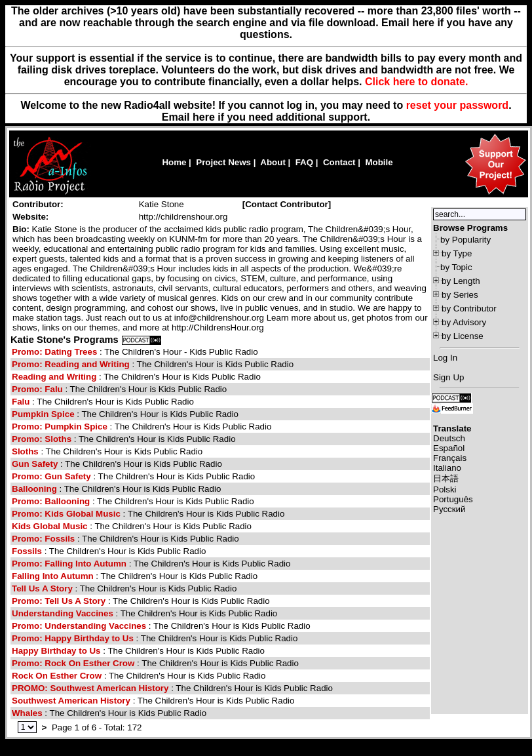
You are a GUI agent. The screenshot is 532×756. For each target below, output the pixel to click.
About (273, 162)
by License (463, 336)
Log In (445, 358)
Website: (30, 217)
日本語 (446, 478)
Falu (21, 402)
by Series (460, 295)
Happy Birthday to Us (56, 651)
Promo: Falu (37, 389)
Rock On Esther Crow (57, 676)
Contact (339, 162)
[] (287, 204)
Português (453, 499)
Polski (445, 489)
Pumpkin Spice (43, 414)
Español (449, 448)
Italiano (447, 468)
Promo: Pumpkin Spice (60, 427)
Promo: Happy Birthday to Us (73, 638)
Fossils (27, 551)
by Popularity (465, 240)
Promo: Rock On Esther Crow (73, 663)
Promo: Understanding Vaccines (80, 626)
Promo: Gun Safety (51, 476)
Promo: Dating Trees (56, 352)
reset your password (458, 105)
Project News (223, 162)
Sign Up (448, 377)
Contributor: (38, 204)
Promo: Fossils (43, 539)
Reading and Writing (55, 377)
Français (450, 458)
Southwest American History (72, 701)
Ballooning (34, 489)
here (204, 117)
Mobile (379, 162)
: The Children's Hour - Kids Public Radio (135, 352)
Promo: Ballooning (51, 501)
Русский (449, 509)
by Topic (456, 267)
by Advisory (464, 322)
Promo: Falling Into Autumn (69, 564)
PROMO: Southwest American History (91, 688)
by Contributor (469, 308)
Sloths (25, 451)
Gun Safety (35, 464)
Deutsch (449, 438)
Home (174, 162)
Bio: (21, 229)
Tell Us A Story (42, 588)
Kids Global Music (51, 526)
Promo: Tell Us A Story (59, 601)
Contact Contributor (287, 204)
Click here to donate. (416, 82)
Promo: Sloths (42, 439)
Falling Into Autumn (53, 576)
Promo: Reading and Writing (72, 364)
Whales (27, 713)
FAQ (304, 162)
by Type (457, 253)
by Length (461, 281)
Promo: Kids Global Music (67, 514)
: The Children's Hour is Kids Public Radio (153, 364)
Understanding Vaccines (63, 613)
